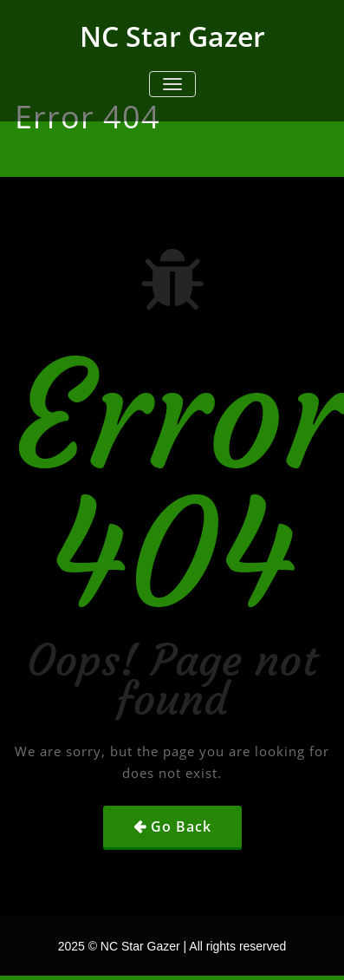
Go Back (181, 826)
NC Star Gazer (172, 36)
